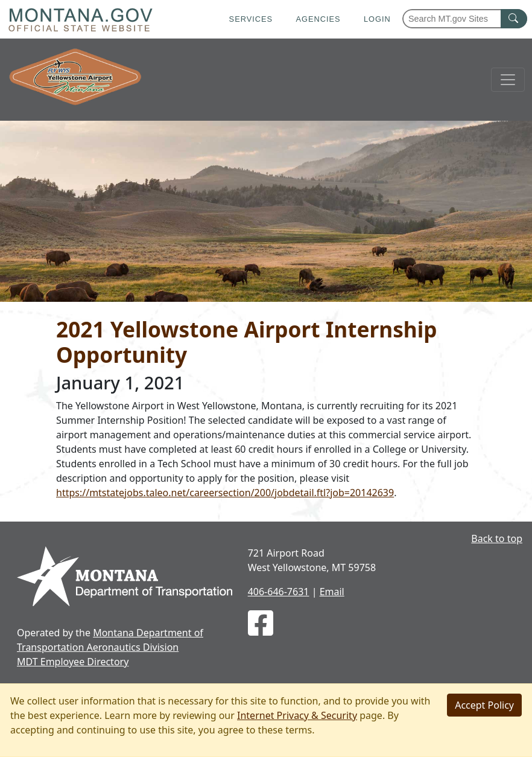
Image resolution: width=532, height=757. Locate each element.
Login (377, 19)
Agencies (318, 19)
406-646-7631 (279, 592)
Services (251, 19)
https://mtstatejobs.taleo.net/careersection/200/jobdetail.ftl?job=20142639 (225, 493)
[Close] (484, 705)
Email (332, 592)
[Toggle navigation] (508, 80)
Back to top (497, 538)
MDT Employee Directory (73, 662)
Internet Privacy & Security (297, 715)
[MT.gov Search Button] (514, 19)
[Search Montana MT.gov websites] (465, 19)
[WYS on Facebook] (261, 630)
